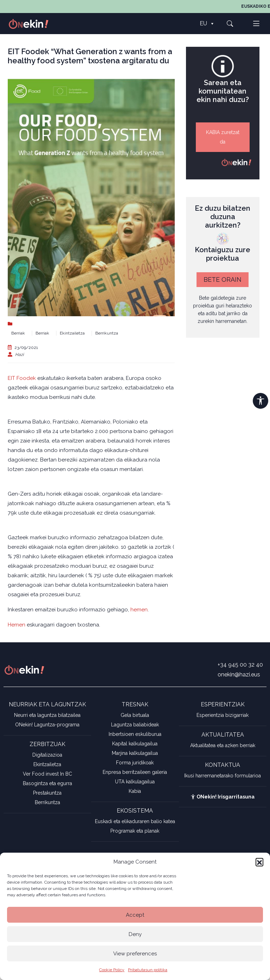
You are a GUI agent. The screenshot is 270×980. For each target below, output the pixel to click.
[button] (259, 862)
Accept (135, 915)
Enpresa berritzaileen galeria (135, 772)
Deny (135, 934)
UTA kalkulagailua (135, 782)
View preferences (135, 954)
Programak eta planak (135, 831)
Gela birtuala (135, 715)
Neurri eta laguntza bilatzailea (47, 715)
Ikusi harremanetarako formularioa (223, 776)
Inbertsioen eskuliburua (135, 734)
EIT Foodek (22, 378)
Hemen (17, 625)
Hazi (20, 355)
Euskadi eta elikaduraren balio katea (135, 821)
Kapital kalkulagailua (135, 744)
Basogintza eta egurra (47, 783)
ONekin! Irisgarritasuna (223, 797)
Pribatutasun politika (148, 970)
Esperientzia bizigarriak (223, 715)
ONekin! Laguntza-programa (47, 725)
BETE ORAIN (223, 279)
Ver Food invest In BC (47, 774)
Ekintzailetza (72, 333)
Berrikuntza (107, 333)
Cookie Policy (112, 970)
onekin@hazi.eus (239, 674)
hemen (139, 610)
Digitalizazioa (47, 755)
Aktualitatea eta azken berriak (223, 745)
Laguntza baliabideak (135, 725)
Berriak (18, 333)
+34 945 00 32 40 (240, 665)
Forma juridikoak (135, 763)
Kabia (135, 791)
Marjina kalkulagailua (135, 753)
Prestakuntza (47, 793)
